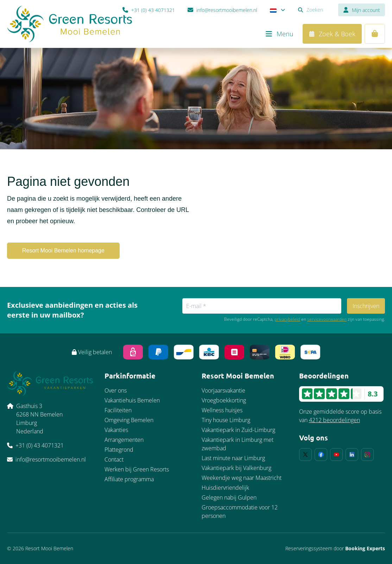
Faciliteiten (118, 410)
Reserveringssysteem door (335, 548)
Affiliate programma (129, 479)
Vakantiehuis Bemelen (132, 400)
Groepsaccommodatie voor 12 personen (240, 512)
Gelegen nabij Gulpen (229, 497)
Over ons (116, 390)
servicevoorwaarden (327, 319)
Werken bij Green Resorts (137, 469)
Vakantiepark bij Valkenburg (236, 468)
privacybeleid (287, 319)
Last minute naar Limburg (233, 458)
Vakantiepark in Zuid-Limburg (238, 430)
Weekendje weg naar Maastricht (242, 478)
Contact (114, 459)
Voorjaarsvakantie (223, 390)
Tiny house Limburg (226, 420)
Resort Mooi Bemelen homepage (63, 250)
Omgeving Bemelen (129, 420)
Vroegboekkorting (224, 400)
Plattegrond (119, 450)
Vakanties (116, 430)
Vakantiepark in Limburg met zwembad (238, 444)
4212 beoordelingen (334, 420)
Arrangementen (124, 440)
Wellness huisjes (222, 410)
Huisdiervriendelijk (225, 488)
